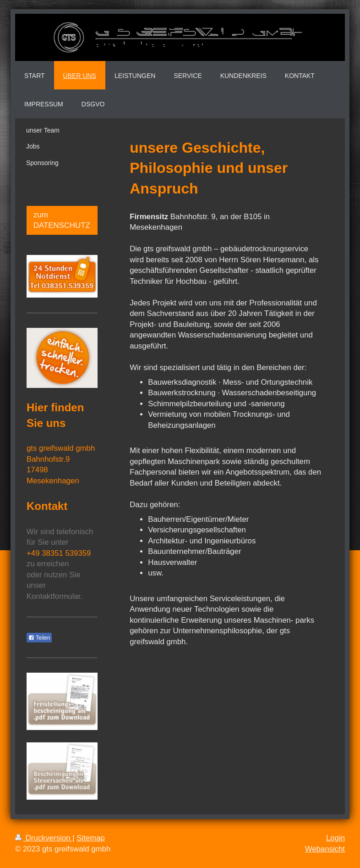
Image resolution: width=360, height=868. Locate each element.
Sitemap (91, 838)
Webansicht (325, 849)
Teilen (39, 638)
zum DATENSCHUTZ (62, 220)
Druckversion (44, 838)
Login (335, 838)
